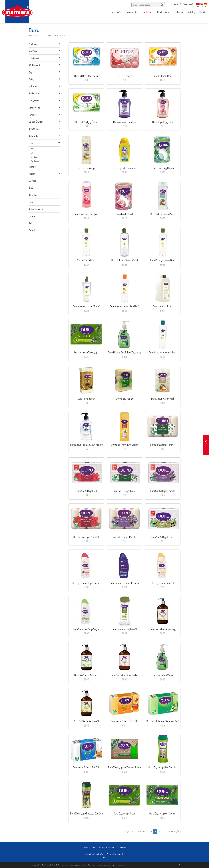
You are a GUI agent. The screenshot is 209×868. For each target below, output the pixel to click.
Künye (85, 847)
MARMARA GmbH (35, 35)
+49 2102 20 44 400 (182, 4)
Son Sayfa (173, 831)
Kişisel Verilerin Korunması (104, 847)
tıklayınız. (121, 865)
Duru (64, 35)
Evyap (57, 35)
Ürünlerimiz (48, 35)
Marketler (206, 445)
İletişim (123, 847)
